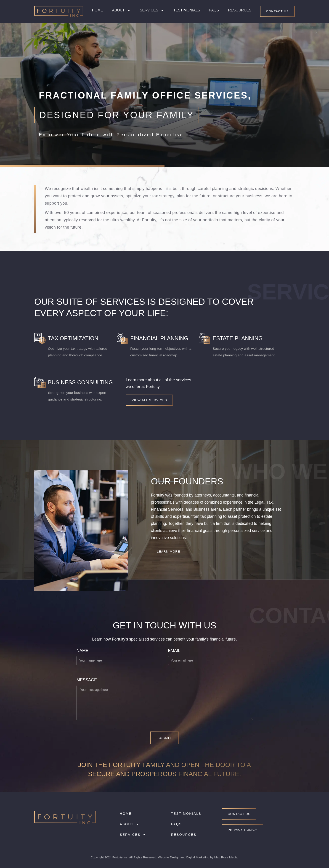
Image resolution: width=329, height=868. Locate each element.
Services (152, 10)
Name (82, 651)
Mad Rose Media (226, 857)
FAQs (214, 10)
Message (87, 680)
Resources (240, 10)
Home (98, 10)
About (121, 10)
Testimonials (187, 10)
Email (174, 651)
